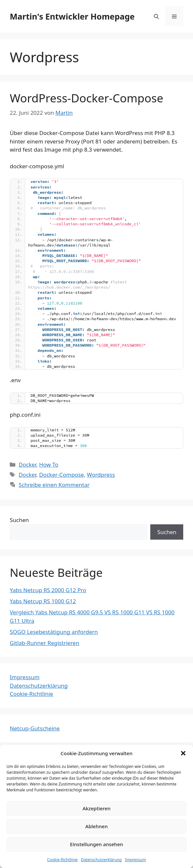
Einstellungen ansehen (97, 844)
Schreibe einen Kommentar (54, 485)
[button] (183, 753)
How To (49, 464)
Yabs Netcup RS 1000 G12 (43, 601)
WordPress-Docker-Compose (87, 98)
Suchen (19, 520)
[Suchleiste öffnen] (156, 16)
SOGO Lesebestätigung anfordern (54, 632)
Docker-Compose (61, 475)
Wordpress (101, 475)
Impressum (135, 860)
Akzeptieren (96, 808)
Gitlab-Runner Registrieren (45, 643)
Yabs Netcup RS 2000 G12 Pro (48, 590)
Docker (27, 464)
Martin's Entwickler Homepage (72, 16)
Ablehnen (97, 826)
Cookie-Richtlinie (62, 860)
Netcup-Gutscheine (35, 728)
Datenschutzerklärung (101, 860)
